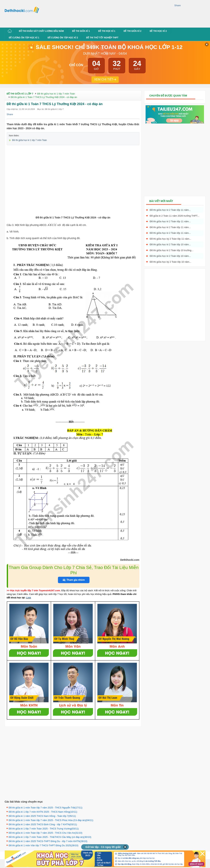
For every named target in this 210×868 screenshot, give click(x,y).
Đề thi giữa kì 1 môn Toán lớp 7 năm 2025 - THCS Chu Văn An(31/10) (46, 833)
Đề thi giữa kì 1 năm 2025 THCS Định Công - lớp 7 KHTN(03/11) (43, 824)
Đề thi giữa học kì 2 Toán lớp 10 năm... (170, 244)
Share (178, 5)
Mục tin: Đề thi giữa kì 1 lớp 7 (50, 109)
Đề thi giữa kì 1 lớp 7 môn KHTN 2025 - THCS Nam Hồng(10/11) (43, 812)
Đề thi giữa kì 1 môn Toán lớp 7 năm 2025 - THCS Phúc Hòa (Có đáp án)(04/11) (51, 820)
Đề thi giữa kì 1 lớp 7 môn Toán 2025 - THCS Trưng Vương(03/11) (44, 829)
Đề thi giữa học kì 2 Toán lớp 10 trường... (172, 250)
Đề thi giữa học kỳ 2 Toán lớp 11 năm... (171, 239)
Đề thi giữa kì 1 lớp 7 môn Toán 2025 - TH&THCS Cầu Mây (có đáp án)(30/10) (50, 837)
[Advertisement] (57, 13)
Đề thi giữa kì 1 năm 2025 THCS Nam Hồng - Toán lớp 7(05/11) (42, 816)
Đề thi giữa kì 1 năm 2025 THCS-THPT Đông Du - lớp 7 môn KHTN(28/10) (48, 841)
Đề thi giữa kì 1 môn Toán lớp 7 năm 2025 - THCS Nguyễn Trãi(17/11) (46, 808)
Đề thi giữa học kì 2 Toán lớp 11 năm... (170, 210)
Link (29, 598)
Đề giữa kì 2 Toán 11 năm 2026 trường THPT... (175, 216)
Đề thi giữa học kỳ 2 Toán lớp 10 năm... (171, 262)
